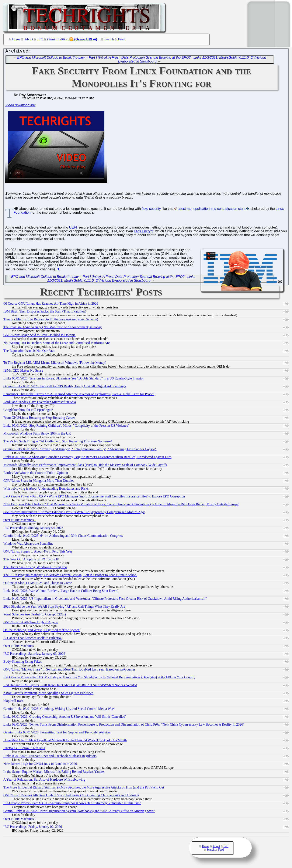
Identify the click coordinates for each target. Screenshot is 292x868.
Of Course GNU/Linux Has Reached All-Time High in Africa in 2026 (51, 305)
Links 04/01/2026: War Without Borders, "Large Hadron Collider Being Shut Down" (61, 592)
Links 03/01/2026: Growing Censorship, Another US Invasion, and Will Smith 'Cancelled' (65, 718)
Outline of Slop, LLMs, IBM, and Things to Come (38, 584)
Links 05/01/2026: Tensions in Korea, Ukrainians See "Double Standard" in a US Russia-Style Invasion (74, 379)
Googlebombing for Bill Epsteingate (28, 411)
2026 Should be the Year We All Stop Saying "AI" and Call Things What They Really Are (64, 607)
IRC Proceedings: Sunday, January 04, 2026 (33, 529)
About (29, 39)
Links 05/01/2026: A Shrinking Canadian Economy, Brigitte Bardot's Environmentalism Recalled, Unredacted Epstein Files (87, 458)
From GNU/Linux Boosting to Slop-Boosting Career (39, 419)
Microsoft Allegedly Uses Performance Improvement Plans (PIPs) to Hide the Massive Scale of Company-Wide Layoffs (85, 466)
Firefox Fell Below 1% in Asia (24, 749)
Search (109, 39)
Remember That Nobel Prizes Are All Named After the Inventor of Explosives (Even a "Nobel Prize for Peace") (79, 395)
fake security (151, 210)
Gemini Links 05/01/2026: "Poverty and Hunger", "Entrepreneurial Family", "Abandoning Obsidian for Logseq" (80, 450)
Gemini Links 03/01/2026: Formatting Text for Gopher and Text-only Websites (57, 733)
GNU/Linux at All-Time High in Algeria (31, 623)
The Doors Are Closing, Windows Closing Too (35, 568)
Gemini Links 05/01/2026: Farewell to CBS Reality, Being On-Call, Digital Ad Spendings (65, 387)
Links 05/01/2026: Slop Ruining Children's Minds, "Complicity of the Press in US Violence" (66, 427)
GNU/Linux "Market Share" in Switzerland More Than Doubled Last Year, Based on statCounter (69, 670)
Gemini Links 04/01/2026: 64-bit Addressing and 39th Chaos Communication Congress (63, 537)
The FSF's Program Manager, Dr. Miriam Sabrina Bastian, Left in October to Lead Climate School (70, 576)
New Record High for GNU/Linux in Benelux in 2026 (40, 765)
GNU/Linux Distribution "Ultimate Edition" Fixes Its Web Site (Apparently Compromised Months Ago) (74, 513)
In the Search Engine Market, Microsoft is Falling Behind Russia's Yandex (54, 773)
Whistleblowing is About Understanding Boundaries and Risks (46, 489)
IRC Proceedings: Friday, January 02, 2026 (33, 828)
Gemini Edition (58, 39)
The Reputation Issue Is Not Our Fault (29, 352)
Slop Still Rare (13, 702)
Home (16, 39)
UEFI (73, 228)
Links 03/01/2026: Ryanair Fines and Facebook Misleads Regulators (50, 757)
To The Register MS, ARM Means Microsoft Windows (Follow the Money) (55, 364)
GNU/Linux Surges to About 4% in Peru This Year (38, 552)
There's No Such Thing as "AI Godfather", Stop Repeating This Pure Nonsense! (58, 442)
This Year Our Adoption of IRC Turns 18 (31, 560)
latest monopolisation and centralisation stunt (212, 210)
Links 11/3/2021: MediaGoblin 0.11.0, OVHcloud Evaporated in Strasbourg (121, 280)
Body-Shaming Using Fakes (22, 663)
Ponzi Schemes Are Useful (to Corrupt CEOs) (35, 615)
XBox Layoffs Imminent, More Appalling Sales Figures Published (48, 694)
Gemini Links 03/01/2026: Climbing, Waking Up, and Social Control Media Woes (59, 710)
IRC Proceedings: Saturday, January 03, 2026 (34, 655)
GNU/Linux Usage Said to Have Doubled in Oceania (39, 336)
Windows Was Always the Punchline (28, 545)
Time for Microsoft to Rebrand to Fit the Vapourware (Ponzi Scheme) (51, 320)
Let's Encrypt (144, 232)
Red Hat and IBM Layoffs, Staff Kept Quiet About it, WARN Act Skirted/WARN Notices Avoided (70, 686)
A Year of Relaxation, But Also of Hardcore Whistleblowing (44, 781)
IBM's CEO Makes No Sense (23, 371)
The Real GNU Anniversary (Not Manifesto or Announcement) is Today (53, 328)
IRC (40, 39)
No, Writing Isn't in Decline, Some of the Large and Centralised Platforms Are (57, 344)
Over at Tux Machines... (20, 521)
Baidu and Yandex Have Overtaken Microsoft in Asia (40, 403)
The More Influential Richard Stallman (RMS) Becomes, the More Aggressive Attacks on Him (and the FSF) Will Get (84, 788)
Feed (121, 39)
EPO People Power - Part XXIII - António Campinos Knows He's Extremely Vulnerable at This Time (72, 804)
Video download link (20, 106)
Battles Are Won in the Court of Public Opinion (36, 474)
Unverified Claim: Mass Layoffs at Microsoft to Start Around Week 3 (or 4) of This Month (65, 741)
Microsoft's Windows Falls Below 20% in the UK (37, 434)
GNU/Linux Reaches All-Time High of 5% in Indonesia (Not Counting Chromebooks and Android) (71, 796)
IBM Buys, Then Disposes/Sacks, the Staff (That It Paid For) (45, 312)
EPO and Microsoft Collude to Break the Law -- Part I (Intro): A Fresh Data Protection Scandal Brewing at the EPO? (104, 59)
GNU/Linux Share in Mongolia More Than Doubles (39, 482)
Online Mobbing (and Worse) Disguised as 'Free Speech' (42, 631)
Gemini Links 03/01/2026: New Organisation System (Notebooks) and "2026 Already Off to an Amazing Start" (79, 812)
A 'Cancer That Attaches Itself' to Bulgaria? (33, 639)
